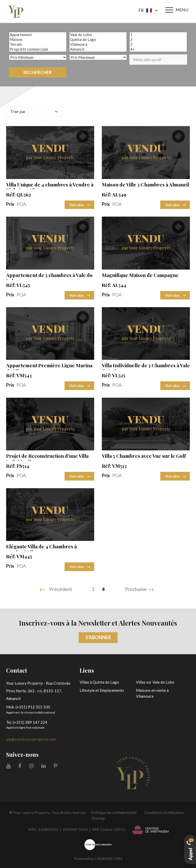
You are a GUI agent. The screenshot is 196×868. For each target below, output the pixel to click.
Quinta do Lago (98, 40)
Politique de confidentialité (114, 813)
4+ (158, 49)
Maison (38, 40)
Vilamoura (98, 44)
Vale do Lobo (98, 35)
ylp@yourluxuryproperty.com (31, 739)
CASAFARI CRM (108, 859)
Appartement (38, 35)
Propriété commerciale (38, 49)
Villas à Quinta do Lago (99, 682)
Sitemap (98, 818)
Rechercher (38, 72)
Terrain (38, 44)
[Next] (140, 590)
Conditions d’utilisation (164, 813)
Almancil (98, 49)
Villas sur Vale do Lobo (155, 682)
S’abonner (98, 637)
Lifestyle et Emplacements (102, 690)
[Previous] (56, 590)
